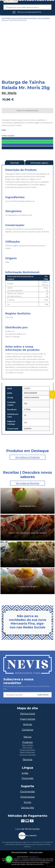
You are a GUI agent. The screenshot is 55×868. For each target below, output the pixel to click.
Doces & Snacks (28, 747)
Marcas (27, 737)
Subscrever (43, 695)
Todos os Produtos (27, 745)
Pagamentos (28, 797)
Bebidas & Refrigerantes (27, 752)
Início (3, 18)
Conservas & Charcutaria (19, 18)
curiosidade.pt (33, 857)
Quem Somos (28, 719)
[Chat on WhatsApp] (9, 859)
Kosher (4, 130)
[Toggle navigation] (27, 12)
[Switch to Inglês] (28, 773)
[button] (27, 139)
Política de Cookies (36, 852)
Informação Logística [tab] (40, 163)
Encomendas (27, 791)
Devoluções (27, 808)
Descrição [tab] (15, 163)
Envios (27, 802)
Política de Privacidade (19, 852)
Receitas (27, 759)
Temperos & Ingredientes (27, 750)
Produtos (8, 18)
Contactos (28, 730)
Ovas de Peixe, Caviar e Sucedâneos (39, 18)
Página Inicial (27, 714)
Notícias (27, 724)
